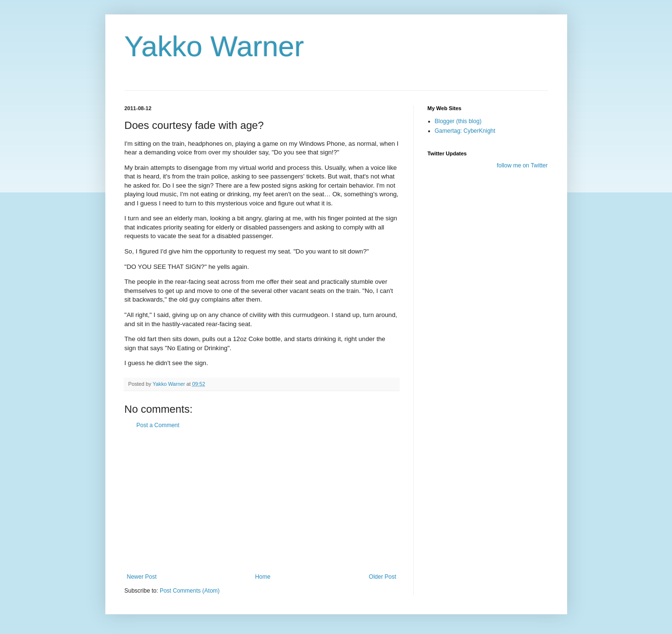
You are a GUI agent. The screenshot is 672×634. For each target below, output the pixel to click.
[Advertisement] (262, 501)
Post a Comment (158, 425)
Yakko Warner (214, 46)
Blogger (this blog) (458, 121)
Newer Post (142, 577)
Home (263, 577)
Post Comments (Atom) (190, 591)
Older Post (383, 577)
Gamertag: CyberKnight (465, 131)
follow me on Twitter (522, 165)
